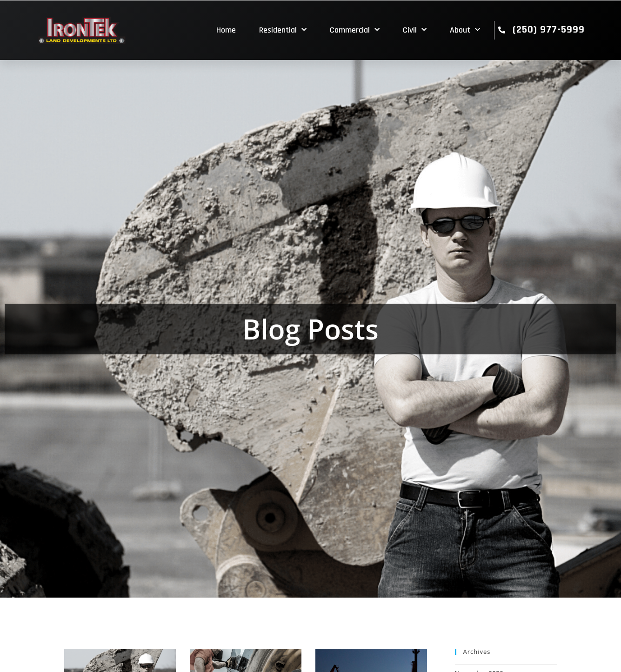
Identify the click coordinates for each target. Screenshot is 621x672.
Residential (283, 30)
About (465, 30)
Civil (415, 30)
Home (226, 30)
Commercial (355, 30)
